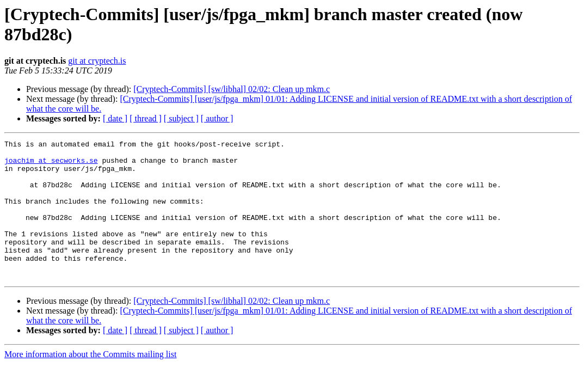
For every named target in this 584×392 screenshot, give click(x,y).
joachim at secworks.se (51, 165)
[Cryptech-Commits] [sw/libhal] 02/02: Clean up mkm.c (232, 89)
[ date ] (115, 118)
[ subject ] (181, 118)
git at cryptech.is (97, 61)
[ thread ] (146, 118)
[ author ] (217, 118)
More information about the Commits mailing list (90, 382)
